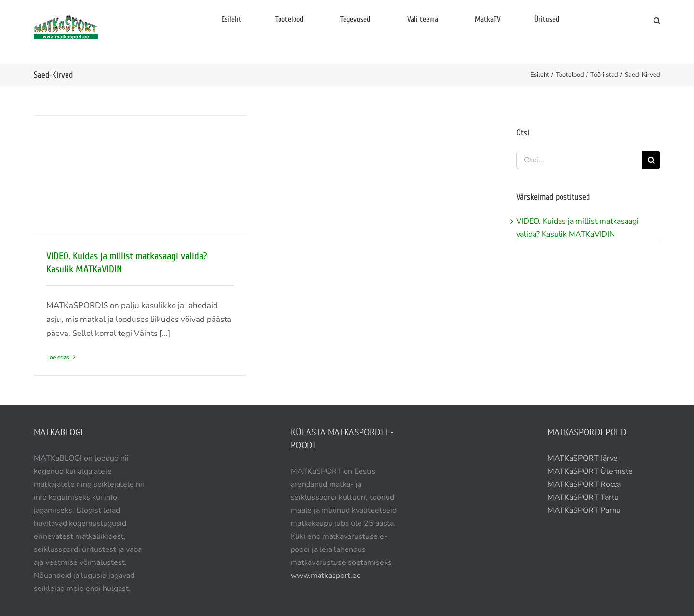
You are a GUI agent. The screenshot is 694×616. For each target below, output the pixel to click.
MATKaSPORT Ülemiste (590, 471)
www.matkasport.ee (326, 576)
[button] (657, 21)
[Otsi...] (579, 160)
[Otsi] (651, 160)
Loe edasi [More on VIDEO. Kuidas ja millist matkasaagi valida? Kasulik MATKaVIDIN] (59, 357)
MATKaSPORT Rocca (584, 484)
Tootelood (289, 19)
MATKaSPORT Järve (583, 458)
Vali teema (423, 19)
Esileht (231, 19)
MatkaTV (488, 19)
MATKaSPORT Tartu (583, 497)
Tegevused (355, 19)
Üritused (547, 19)
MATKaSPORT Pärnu (585, 510)
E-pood (610, 19)
